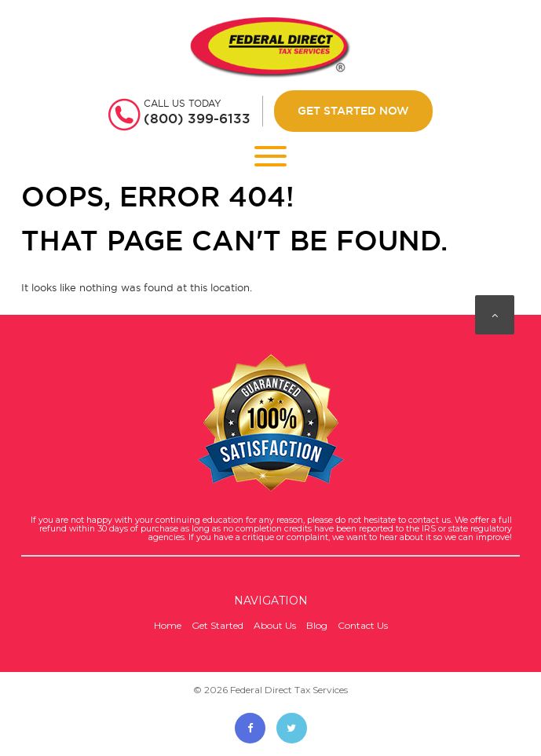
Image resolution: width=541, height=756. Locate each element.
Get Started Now (353, 111)
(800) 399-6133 (197, 119)
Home (168, 625)
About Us (275, 625)
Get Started (217, 625)
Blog (317, 625)
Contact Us (363, 625)
